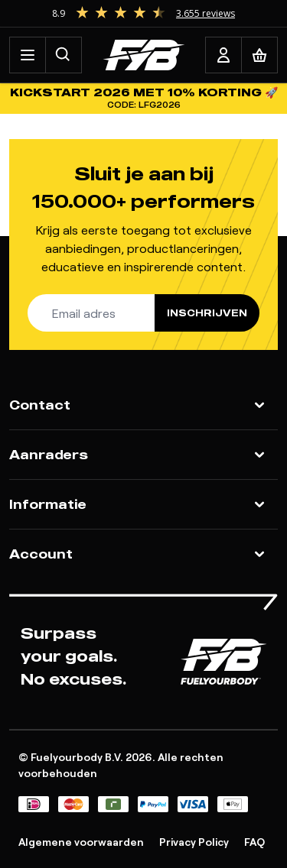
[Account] (223, 55)
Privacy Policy (194, 842)
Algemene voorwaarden (81, 842)
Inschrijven (207, 313)
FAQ (254, 842)
